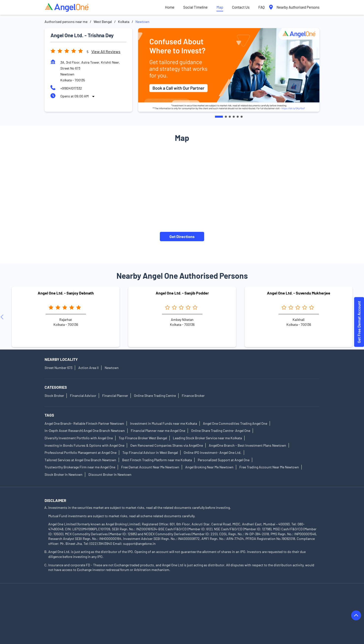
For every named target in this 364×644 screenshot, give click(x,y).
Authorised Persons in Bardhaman (226, 600)
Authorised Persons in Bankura (120, 600)
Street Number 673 (58, 368)
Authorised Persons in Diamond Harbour (75, 614)
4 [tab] (234, 117)
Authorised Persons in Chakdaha (69, 607)
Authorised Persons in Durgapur (135, 614)
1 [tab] (219, 117)
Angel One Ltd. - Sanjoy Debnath (66, 293)
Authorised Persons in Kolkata (123, 627)
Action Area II (89, 368)
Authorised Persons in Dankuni (243, 607)
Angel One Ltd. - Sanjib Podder (182, 293)
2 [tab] (226, 117)
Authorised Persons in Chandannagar (127, 607)
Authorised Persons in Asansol (68, 600)
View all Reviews (106, 51)
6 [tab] (242, 117)
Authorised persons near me (66, 22)
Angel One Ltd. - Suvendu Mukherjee (299, 293)
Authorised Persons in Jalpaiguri (172, 620)
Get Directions (182, 236)
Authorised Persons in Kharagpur (70, 627)
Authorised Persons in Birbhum (281, 600)
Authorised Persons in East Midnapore (194, 614)
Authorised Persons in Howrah (119, 620)
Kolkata (124, 22)
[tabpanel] (229, 70)
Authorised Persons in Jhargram (227, 620)
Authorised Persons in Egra (248, 614)
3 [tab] (230, 117)
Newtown (112, 368)
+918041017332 (71, 88)
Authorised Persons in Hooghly (68, 620)
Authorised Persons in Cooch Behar (188, 607)
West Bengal (103, 22)
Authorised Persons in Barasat (172, 600)
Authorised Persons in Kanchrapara (283, 620)
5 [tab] (238, 117)
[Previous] (3, 317)
